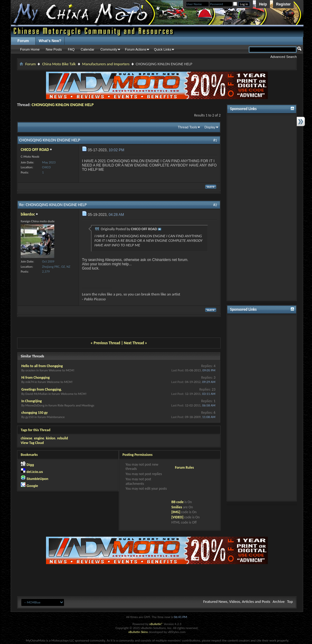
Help (263, 4)
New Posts (54, 49)
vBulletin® (156, 624)
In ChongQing (32, 401)
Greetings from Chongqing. (42, 389)
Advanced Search (284, 57)
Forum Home (30, 49)
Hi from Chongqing (35, 377)
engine (39, 438)
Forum (23, 41)
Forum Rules (184, 467)
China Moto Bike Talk (59, 64)
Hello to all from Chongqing (42, 366)
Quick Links (163, 49)
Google (32, 486)
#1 (215, 140)
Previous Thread (107, 343)
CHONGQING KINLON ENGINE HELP (63, 105)
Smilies (177, 507)
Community (109, 49)
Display (210, 127)
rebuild (62, 438)
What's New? (50, 41)
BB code (177, 502)
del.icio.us (35, 472)
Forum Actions (136, 49)
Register (283, 4)
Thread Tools (188, 127)
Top (290, 601)
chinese (27, 438)
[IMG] (176, 512)
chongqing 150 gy (34, 413)
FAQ (71, 49)
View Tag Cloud (32, 443)
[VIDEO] (177, 517)
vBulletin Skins (138, 632)
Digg (30, 465)
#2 (215, 205)
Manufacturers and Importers (106, 64)
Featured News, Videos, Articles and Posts (237, 601)
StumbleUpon (37, 479)
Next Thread (134, 343)
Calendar (88, 49)
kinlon (51, 438)
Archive (279, 601)
